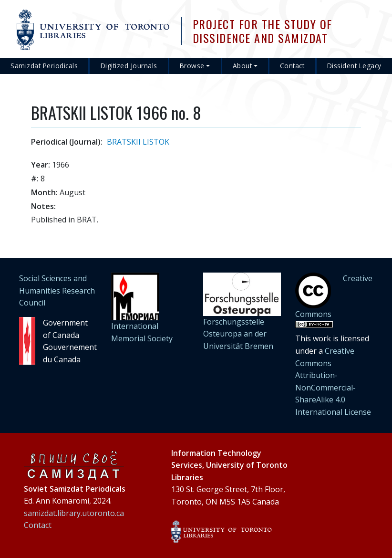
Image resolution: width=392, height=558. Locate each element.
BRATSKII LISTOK (138, 142)
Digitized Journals (129, 66)
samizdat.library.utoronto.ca (74, 513)
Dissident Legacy (354, 66)
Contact (292, 66)
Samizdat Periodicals (44, 66)
